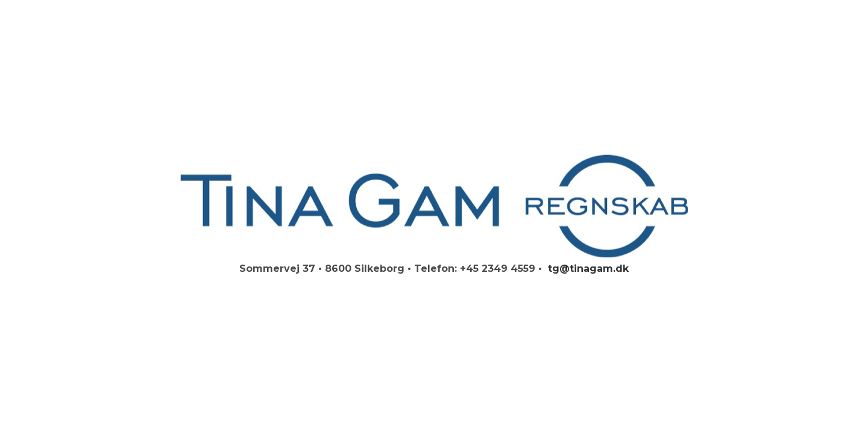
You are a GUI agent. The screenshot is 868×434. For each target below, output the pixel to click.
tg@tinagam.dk (587, 269)
